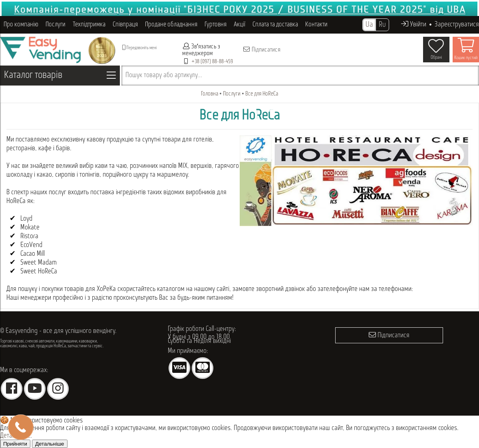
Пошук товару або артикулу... (164, 75)
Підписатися (261, 50)
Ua (369, 25)
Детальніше (50, 444)
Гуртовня (216, 25)
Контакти (316, 25)
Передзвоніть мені (139, 48)
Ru (382, 25)
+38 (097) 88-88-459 (212, 62)
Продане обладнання (171, 25)
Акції (239, 25)
